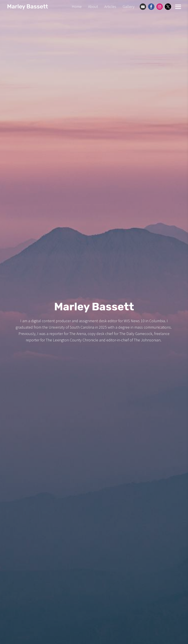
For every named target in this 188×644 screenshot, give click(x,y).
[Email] (143, 7)
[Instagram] (160, 7)
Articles (110, 7)
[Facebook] (151, 7)
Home (77, 7)
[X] (168, 7)
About (93, 7)
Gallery (129, 7)
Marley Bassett (28, 7)
